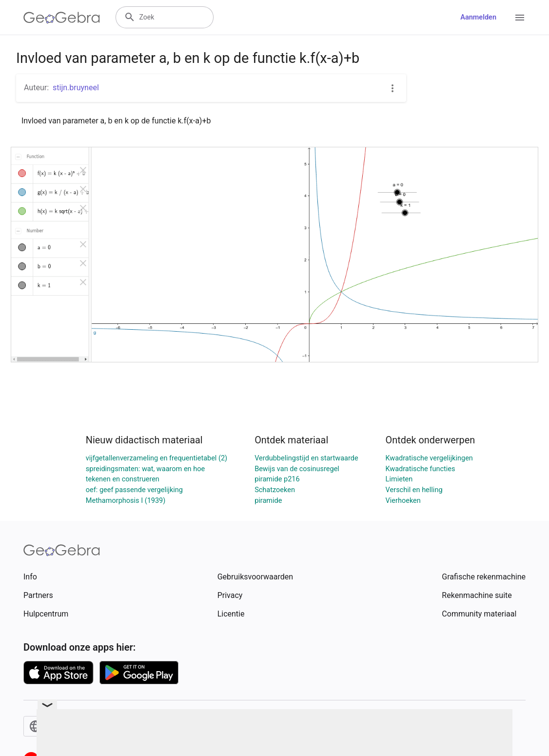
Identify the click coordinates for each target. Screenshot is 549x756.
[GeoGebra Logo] (62, 18)
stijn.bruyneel (76, 88)
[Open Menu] (520, 18)
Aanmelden (478, 17)
